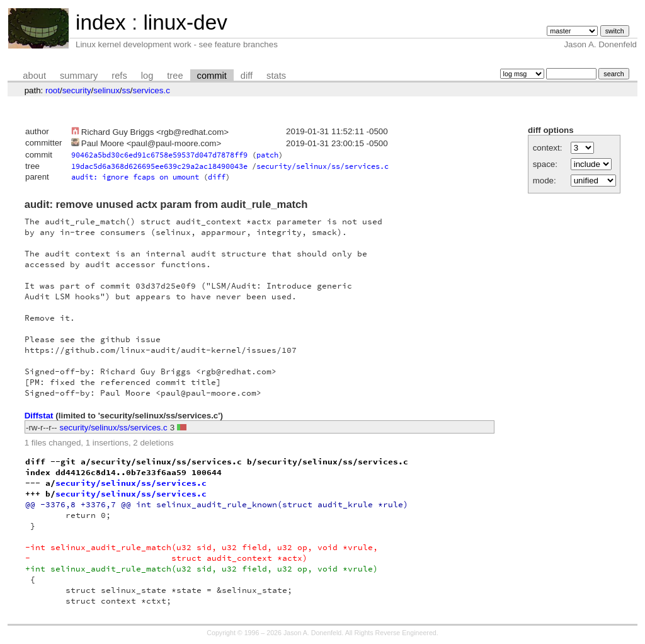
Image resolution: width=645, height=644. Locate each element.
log (147, 76)
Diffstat (39, 416)
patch (267, 155)
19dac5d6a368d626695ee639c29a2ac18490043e (159, 166)
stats (276, 76)
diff (247, 76)
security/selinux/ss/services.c (322, 166)
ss (126, 90)
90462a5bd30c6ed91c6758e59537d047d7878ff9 (159, 155)
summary (79, 76)
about (34, 76)
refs (119, 76)
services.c (151, 90)
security (77, 90)
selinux (106, 90)
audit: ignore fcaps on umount (135, 177)
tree (175, 76)
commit (212, 76)
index (101, 22)
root (53, 90)
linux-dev (185, 22)
